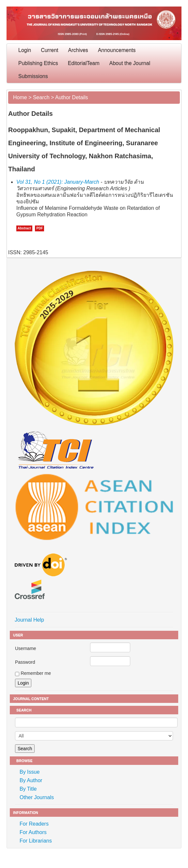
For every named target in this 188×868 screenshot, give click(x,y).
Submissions (33, 76)
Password (25, 662)
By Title (28, 789)
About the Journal (130, 63)
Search (41, 97)
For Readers (34, 824)
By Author (31, 780)
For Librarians (36, 841)
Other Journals (37, 797)
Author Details (72, 97)
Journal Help (29, 620)
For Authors (33, 832)
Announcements (117, 50)
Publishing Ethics (38, 63)
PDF (39, 228)
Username (26, 648)
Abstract (24, 228)
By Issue (30, 772)
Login (25, 50)
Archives (78, 50)
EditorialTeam (84, 63)
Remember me (36, 673)
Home (20, 97)
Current (49, 50)
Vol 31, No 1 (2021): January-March (58, 182)
